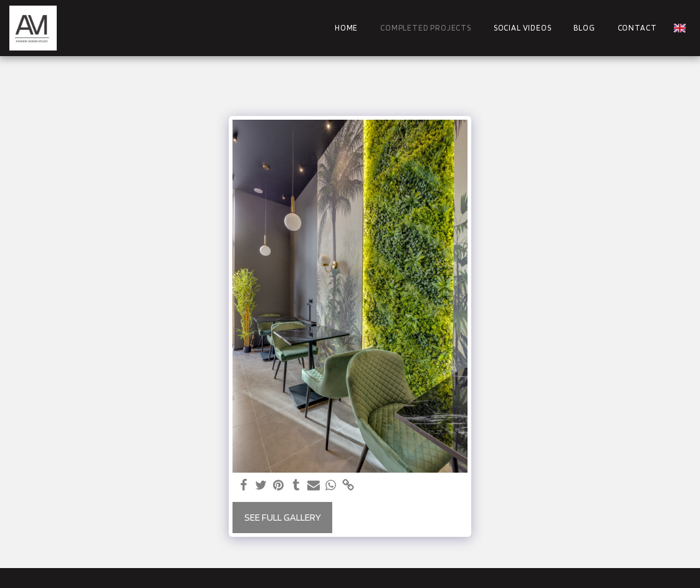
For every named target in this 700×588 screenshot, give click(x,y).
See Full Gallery (283, 517)
